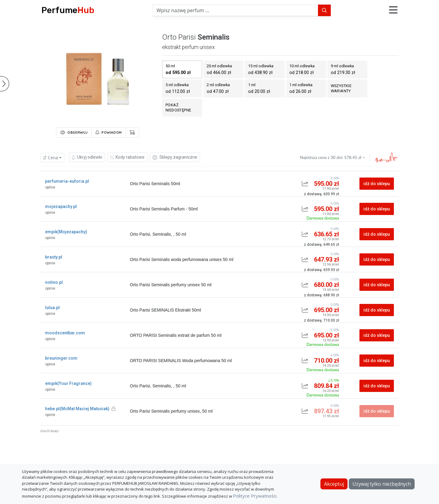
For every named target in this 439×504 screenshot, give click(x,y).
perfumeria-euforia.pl (67, 181)
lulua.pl (52, 308)
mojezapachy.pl (61, 206)
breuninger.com (61, 358)
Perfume (68, 10)
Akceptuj (334, 484)
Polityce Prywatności (255, 496)
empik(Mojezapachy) (66, 232)
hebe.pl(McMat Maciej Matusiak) (80, 409)
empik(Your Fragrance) (68, 383)
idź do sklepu (377, 184)
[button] (393, 10)
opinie (50, 187)
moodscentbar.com (65, 333)
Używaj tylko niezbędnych (382, 484)
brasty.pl (54, 257)
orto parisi (179, 37)
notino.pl (54, 282)
